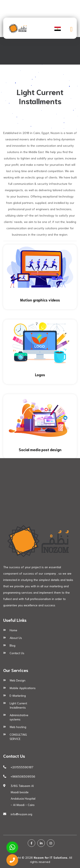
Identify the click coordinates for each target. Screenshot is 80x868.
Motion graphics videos (40, 300)
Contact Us (17, 653)
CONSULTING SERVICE (18, 737)
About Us (16, 638)
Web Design (17, 680)
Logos (40, 375)
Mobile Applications (23, 688)
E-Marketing (18, 695)
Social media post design (40, 449)
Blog (12, 645)
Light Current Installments (18, 705)
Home (13, 630)
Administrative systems (19, 717)
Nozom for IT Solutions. (51, 857)
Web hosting (18, 727)
